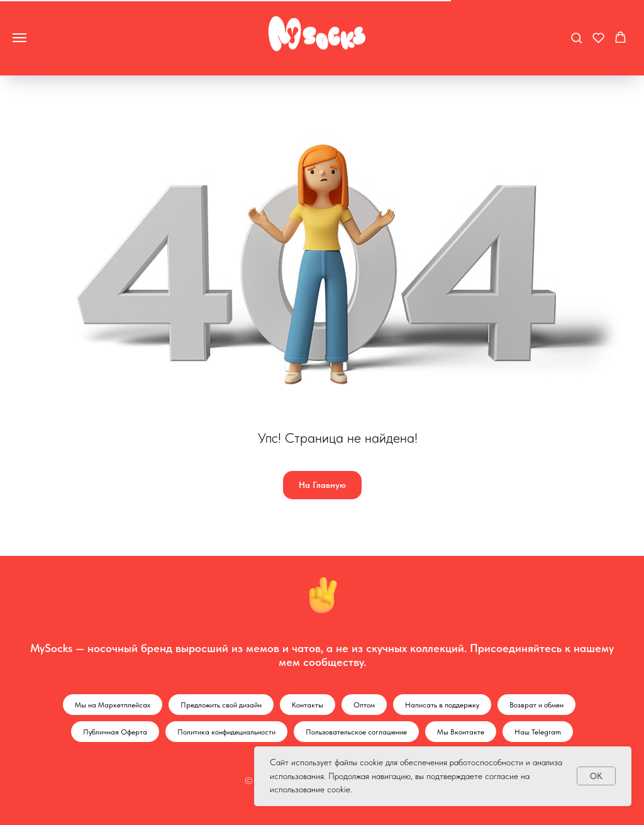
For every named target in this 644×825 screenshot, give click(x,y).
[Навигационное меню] (19, 38)
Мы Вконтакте (461, 732)
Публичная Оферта (115, 732)
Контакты (308, 705)
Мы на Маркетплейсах (113, 705)
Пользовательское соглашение (356, 732)
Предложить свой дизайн (221, 705)
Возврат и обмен (536, 705)
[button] (576, 37)
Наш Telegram (538, 732)
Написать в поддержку (442, 705)
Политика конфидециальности (226, 732)
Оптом (364, 705)
